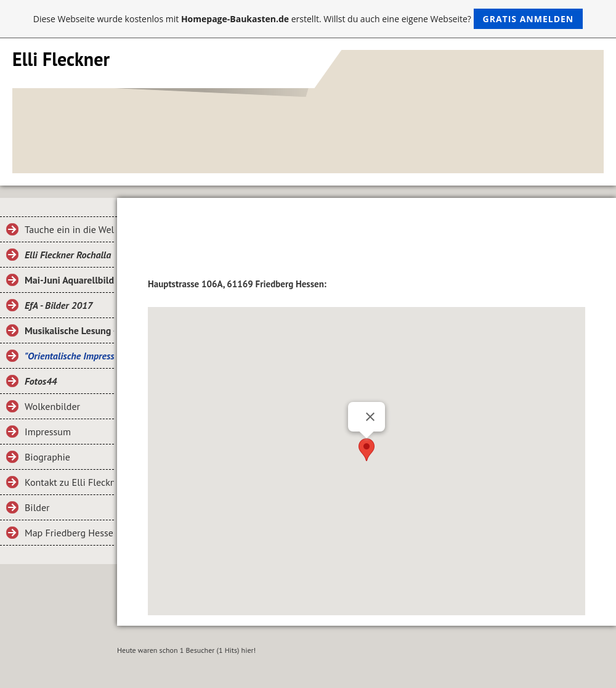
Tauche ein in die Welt (69, 229)
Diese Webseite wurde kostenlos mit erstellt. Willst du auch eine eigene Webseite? (308, 19)
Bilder (37, 507)
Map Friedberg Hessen (69, 533)
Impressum (48, 432)
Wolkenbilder (52, 406)
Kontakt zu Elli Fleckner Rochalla (69, 482)
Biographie (47, 457)
